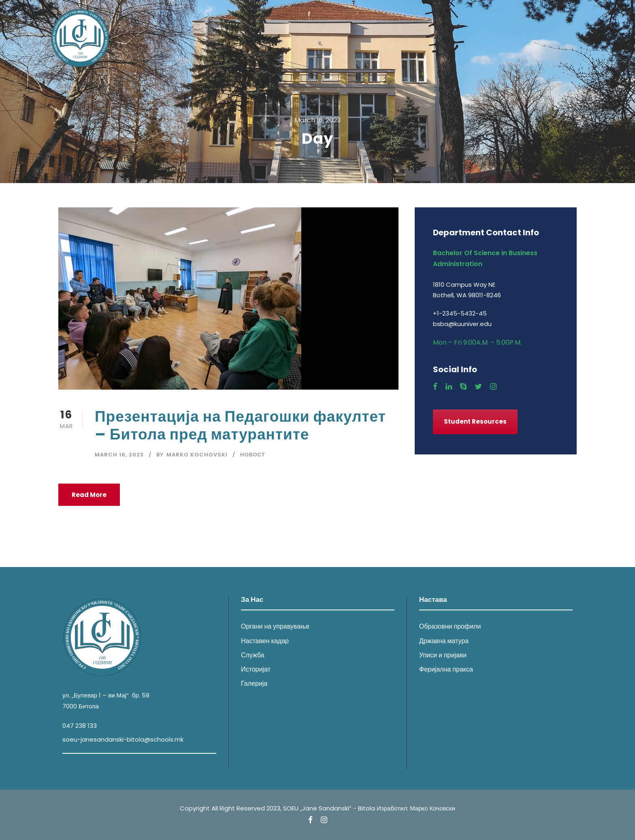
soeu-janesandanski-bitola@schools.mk (123, 739)
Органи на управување (275, 626)
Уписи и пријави (443, 655)
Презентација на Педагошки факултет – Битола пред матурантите (240, 425)
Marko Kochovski (197, 455)
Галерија (254, 683)
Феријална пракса (446, 669)
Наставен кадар (265, 641)
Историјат (256, 669)
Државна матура (444, 641)
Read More (89, 495)
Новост (253, 455)
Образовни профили (450, 626)
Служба (253, 655)
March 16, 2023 (119, 455)
